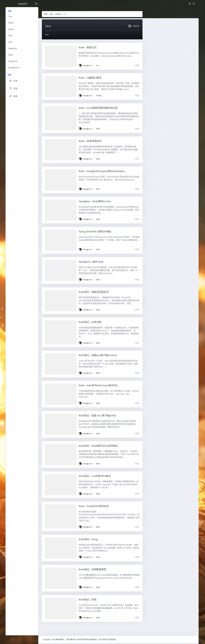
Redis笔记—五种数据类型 (94, 570)
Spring (12, 29)
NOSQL (59, 14)
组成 (10, 75)
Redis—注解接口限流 (91, 78)
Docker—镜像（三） (159, 108)
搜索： (154, 67)
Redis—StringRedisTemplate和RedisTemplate (103, 171)
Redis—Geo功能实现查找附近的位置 (100, 108)
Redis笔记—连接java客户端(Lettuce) (99, 356)
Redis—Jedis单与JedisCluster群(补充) (100, 386)
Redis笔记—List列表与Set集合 (96, 477)
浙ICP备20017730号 (75, 640)
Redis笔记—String (89, 540)
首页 (47, 14)
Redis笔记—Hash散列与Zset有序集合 (100, 446)
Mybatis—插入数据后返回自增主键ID (162, 136)
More (11, 55)
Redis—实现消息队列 (91, 141)
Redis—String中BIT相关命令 (95, 507)
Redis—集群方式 (89, 48)
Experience (14, 61)
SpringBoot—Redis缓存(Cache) (96, 202)
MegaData (13, 48)
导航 (10, 11)
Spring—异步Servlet (160, 99)
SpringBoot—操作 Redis (92, 262)
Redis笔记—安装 (89, 600)
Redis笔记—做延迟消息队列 (95, 292)
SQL (11, 42)
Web (11, 36)
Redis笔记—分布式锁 (91, 322)
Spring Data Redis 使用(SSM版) (96, 232)
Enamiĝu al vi (15, 68)
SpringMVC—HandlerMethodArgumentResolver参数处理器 (164, 123)
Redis (99, 129)
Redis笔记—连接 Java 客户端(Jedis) (99, 416)
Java (11, 16)
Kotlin (12, 23)
